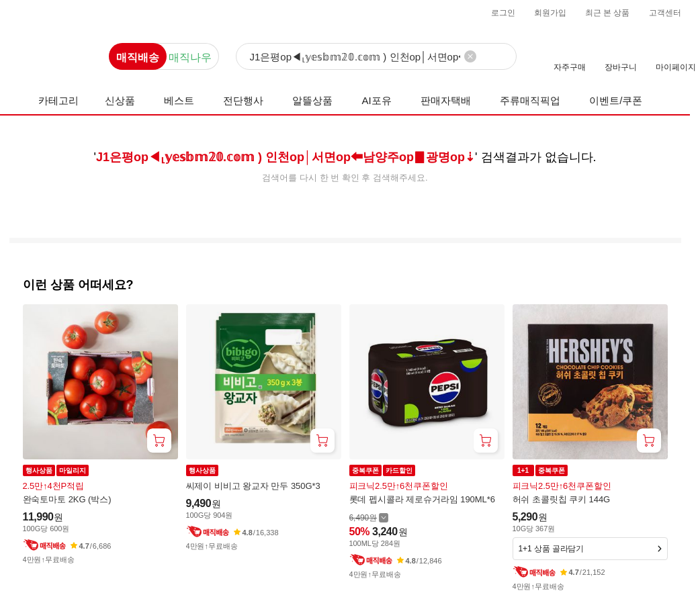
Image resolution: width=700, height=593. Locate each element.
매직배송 (138, 57)
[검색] (376, 57)
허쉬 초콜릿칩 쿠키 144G (562, 499)
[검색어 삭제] (470, 56)
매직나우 (190, 57)
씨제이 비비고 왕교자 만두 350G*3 (253, 486)
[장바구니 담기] (159, 441)
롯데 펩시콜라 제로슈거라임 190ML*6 (422, 499)
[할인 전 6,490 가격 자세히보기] (369, 517)
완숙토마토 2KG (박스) (67, 499)
